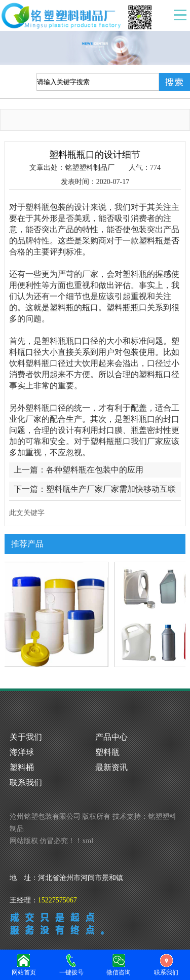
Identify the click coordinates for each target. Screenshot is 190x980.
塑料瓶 (107, 752)
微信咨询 (119, 964)
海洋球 (22, 752)
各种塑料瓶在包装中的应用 (95, 470)
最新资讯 (111, 767)
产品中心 (111, 737)
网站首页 (24, 964)
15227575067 (58, 900)
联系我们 (26, 783)
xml (88, 841)
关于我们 (26, 737)
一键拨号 (71, 964)
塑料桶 (22, 767)
